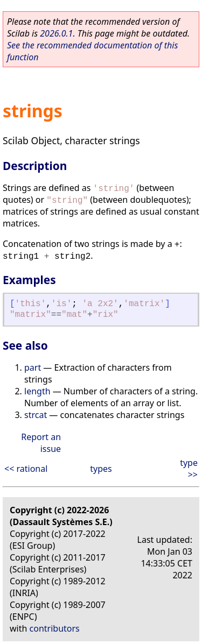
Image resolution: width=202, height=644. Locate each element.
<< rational (26, 469)
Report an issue (41, 443)
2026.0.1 (56, 33)
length (37, 391)
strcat (36, 415)
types (101, 469)
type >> (189, 469)
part (33, 367)
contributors (55, 628)
